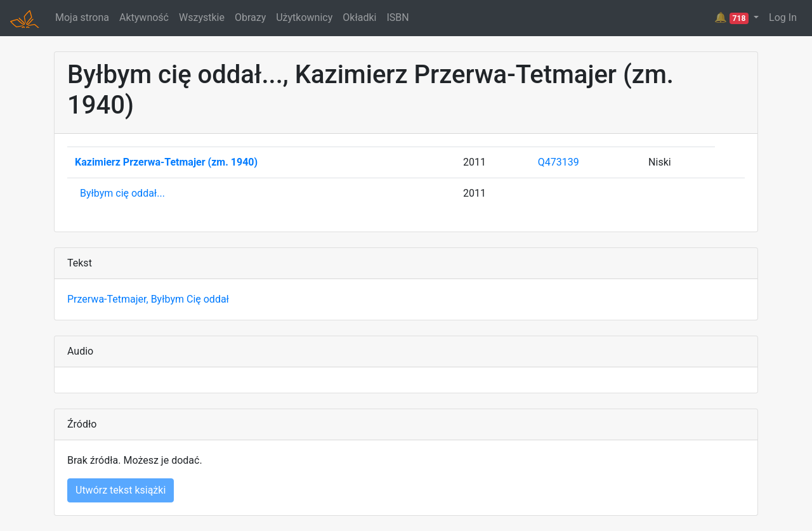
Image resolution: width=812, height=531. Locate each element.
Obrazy (250, 17)
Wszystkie (202, 17)
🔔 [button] (733, 18)
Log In (783, 17)
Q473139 (559, 162)
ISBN (397, 17)
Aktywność (144, 17)
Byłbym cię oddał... (122, 193)
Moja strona (82, 17)
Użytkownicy (304, 17)
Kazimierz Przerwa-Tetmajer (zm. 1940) (166, 162)
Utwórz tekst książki (121, 490)
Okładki (359, 17)
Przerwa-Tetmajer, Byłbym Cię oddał (148, 299)
